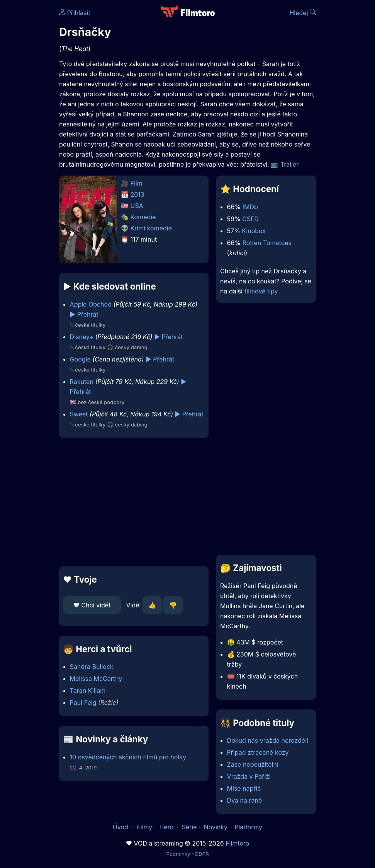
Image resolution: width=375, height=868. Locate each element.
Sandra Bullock (92, 667)
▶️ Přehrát (84, 314)
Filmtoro (237, 843)
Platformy (248, 827)
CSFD (250, 219)
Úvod (121, 827)
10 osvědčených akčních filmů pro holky (128, 757)
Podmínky (178, 854)
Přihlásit (75, 13)
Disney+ (82, 337)
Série (189, 827)
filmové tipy (261, 291)
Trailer (290, 164)
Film (137, 183)
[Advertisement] (132, 502)
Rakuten (82, 382)
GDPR (202, 854)
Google (80, 359)
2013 (137, 194)
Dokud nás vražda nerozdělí (268, 740)
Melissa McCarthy (96, 679)
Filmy (144, 827)
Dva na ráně (245, 800)
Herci (167, 827)
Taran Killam (88, 691)
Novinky (216, 827)
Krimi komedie (151, 228)
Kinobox (254, 231)
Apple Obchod (91, 304)
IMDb (250, 207)
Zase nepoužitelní (253, 764)
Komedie (143, 217)
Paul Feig (83, 703)
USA (137, 206)
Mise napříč (244, 788)
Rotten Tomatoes (267, 243)
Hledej (303, 13)
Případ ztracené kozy (258, 752)
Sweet (79, 414)
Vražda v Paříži (249, 776)
